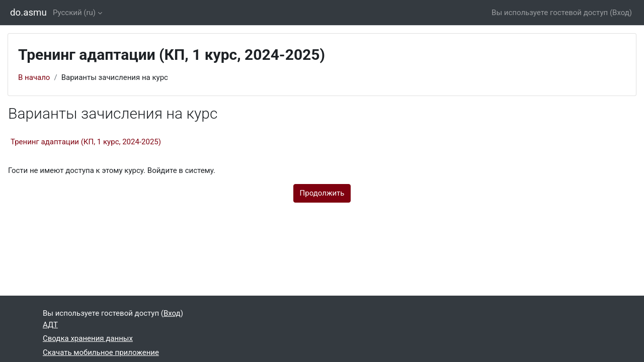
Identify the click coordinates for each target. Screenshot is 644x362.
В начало (34, 77)
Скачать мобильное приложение (101, 352)
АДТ (50, 325)
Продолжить (322, 193)
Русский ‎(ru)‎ (74, 13)
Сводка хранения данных (88, 338)
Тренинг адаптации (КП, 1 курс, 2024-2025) (86, 142)
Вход (621, 13)
